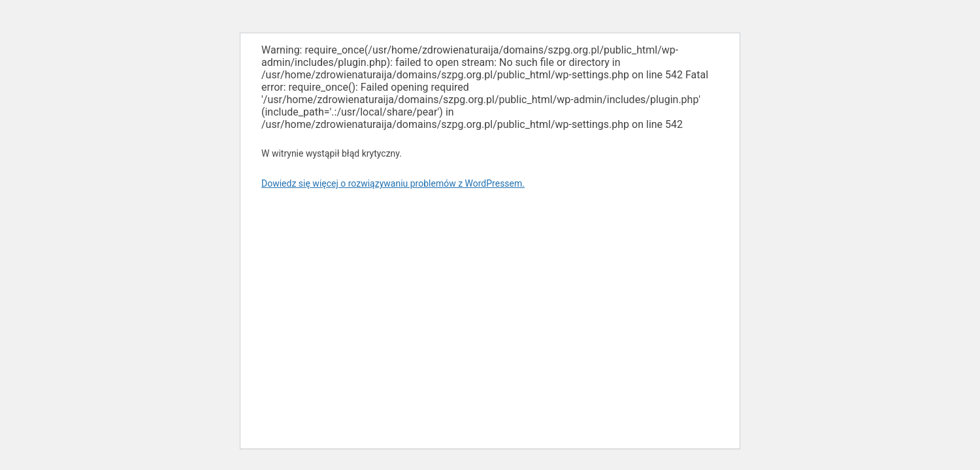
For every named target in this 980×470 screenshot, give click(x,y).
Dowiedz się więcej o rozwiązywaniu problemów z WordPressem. (393, 183)
